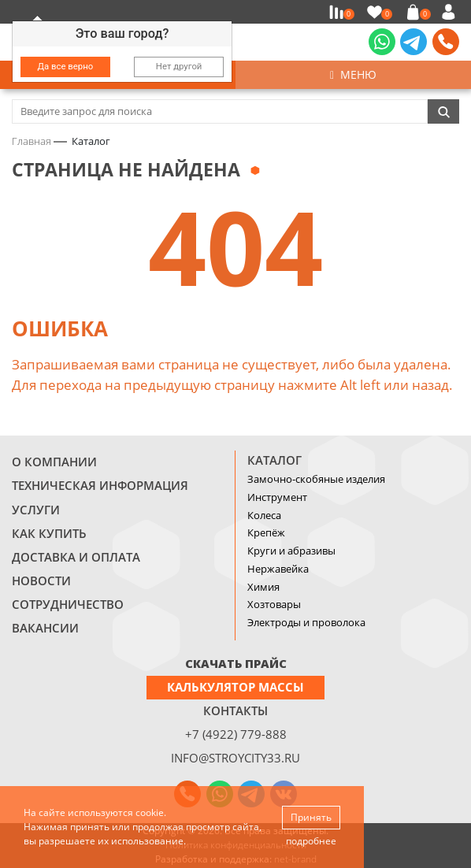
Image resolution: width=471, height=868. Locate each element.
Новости (41, 581)
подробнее (311, 841)
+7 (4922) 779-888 (236, 734)
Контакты (235, 710)
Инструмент (277, 497)
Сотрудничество (68, 604)
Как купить (49, 533)
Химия (263, 587)
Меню (353, 74)
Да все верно (66, 66)
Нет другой (179, 66)
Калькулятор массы (235, 687)
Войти (451, 12)
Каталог (274, 460)
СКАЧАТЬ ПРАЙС (236, 663)
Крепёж (266, 532)
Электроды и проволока (306, 622)
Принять (311, 817)
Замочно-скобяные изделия (316, 479)
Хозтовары (274, 604)
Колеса (264, 515)
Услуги (36, 510)
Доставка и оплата (76, 557)
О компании (54, 462)
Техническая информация (100, 485)
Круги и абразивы (291, 551)
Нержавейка (278, 569)
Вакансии (45, 628)
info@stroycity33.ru (235, 758)
